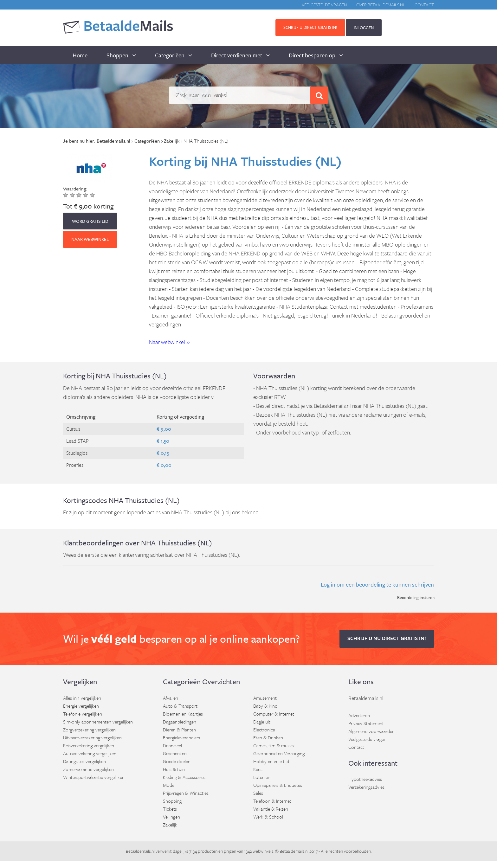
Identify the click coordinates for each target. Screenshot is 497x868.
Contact (424, 5)
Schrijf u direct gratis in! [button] (310, 27)
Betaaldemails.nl (366, 698)
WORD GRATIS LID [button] (90, 221)
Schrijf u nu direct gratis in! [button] (387, 638)
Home (80, 55)
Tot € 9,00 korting (88, 206)
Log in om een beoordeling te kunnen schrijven (377, 584)
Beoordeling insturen (416, 597)
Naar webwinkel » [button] (169, 342)
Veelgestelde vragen (324, 5)
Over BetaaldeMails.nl (381, 5)
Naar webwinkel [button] (90, 239)
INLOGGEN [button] (364, 28)
